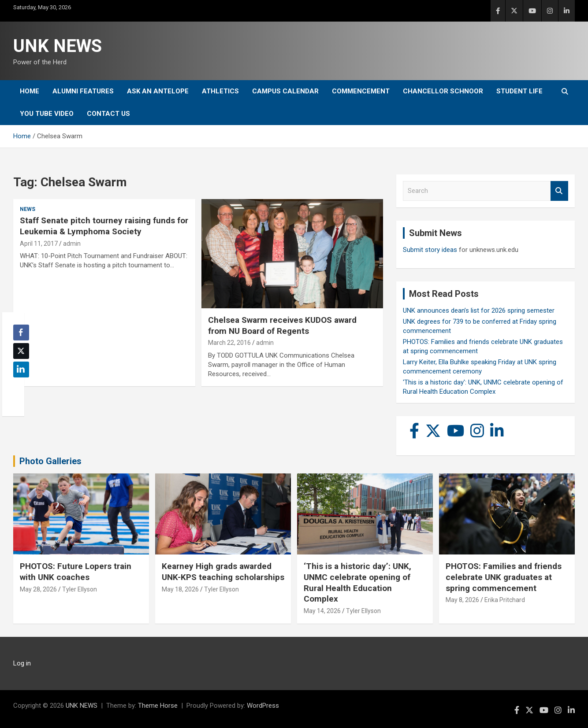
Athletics (220, 91)
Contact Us (108, 114)
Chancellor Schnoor (443, 91)
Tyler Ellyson (80, 589)
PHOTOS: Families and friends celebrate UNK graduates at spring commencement (504, 577)
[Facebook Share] (21, 333)
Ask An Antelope (158, 91)
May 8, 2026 (462, 600)
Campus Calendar (285, 91)
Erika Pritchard (505, 600)
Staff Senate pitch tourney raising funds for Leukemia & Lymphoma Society (104, 226)
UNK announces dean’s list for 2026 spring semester (479, 310)
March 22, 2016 (229, 343)
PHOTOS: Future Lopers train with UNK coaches (76, 572)
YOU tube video (47, 114)
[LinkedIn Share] (21, 370)
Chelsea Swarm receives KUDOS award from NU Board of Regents (282, 325)
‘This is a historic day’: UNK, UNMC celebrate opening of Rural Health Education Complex (357, 582)
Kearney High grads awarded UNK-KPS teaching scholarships (223, 572)
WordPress (263, 706)
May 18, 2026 (180, 589)
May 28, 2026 (38, 589)
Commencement (361, 91)
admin (72, 244)
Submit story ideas (430, 250)
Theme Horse (158, 706)
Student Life (519, 91)
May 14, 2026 (322, 611)
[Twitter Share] (21, 351)
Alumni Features (83, 91)
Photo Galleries (50, 461)
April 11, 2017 (39, 244)
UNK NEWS (58, 46)
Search (559, 191)
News (28, 209)
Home (30, 91)
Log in (22, 663)
